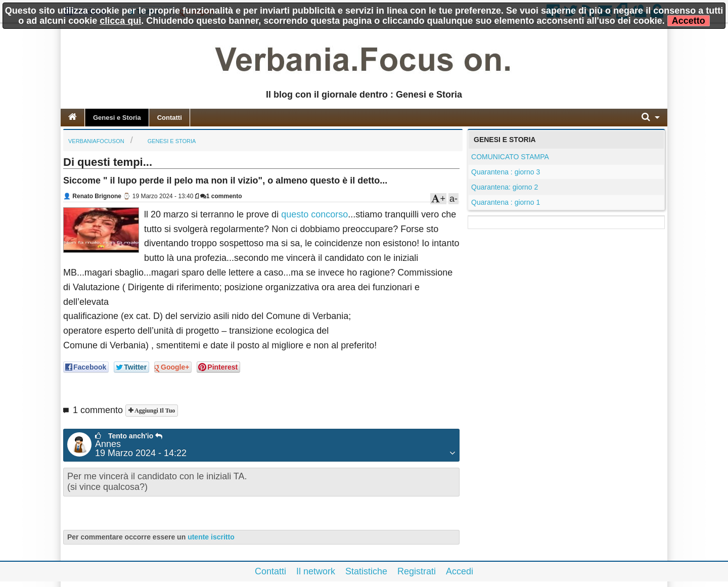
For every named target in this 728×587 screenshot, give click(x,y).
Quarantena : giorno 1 (506, 202)
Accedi (460, 571)
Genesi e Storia (117, 118)
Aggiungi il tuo (154, 411)
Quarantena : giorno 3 (506, 172)
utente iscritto (211, 537)
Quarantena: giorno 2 (505, 187)
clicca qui (120, 21)
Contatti (170, 118)
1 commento (221, 196)
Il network (316, 571)
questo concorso (314, 214)
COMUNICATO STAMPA (510, 157)
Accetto (689, 21)
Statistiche (366, 571)
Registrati (417, 571)
